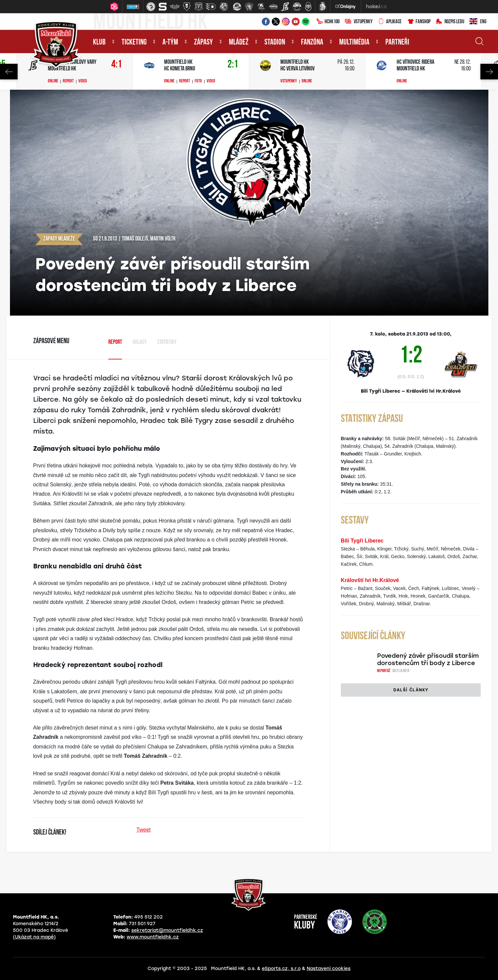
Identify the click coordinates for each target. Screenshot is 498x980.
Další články (411, 690)
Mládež (239, 43)
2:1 (233, 65)
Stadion (275, 43)
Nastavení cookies (329, 969)
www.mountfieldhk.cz (153, 937)
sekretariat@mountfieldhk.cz (167, 930)
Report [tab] (115, 342)
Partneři (397, 43)
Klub (99, 43)
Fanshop (419, 22)
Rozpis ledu (450, 22)
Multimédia (354, 43)
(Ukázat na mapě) (34, 937)
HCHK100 (328, 22)
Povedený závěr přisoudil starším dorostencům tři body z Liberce (428, 659)
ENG (478, 22)
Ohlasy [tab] (140, 342)
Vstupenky (359, 22)
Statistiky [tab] (167, 342)
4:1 (117, 65)
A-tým (170, 43)
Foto (198, 81)
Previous (9, 72)
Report (68, 81)
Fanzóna (312, 43)
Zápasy (203, 43)
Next (489, 72)
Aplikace (390, 22)
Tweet (144, 830)
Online (53, 81)
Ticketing (134, 43)
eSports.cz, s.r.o (281, 969)
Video (83, 81)
